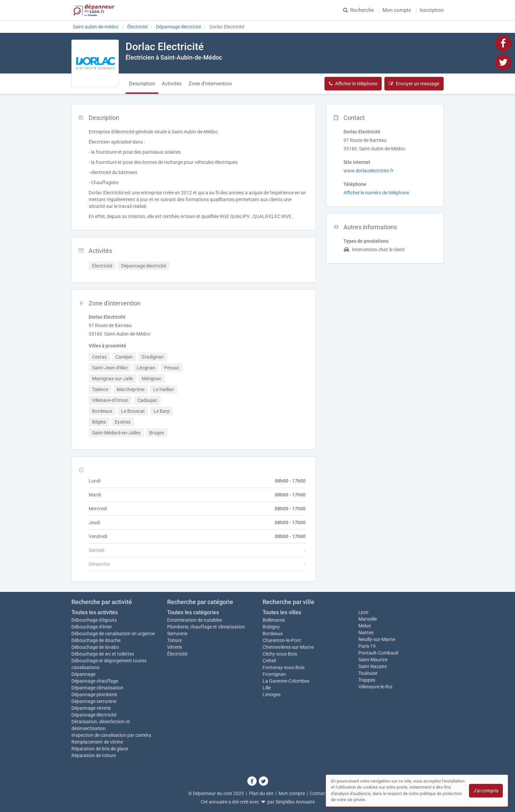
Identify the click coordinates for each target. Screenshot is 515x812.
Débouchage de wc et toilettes (103, 654)
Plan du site (261, 793)
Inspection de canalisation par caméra (111, 735)
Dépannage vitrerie (91, 708)
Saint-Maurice (373, 660)
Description (142, 84)
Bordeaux (273, 634)
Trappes (367, 680)
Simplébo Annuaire (295, 802)
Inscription (432, 10)
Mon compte (397, 10)
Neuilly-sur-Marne (377, 639)
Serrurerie (177, 634)
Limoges (272, 695)
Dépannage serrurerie (94, 701)
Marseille (368, 619)
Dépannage (83, 674)
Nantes (366, 633)
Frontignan (274, 674)
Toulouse (368, 673)
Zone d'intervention (210, 84)
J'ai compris (486, 791)
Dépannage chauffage (95, 681)
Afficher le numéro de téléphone (376, 193)
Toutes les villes (282, 612)
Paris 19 (367, 646)
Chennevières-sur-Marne (288, 647)
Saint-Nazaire (373, 666)
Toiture (174, 640)
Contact (318, 793)
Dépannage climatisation (97, 688)
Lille (267, 688)
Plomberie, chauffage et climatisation (206, 627)
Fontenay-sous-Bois (284, 667)
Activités (172, 84)
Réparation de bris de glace (100, 749)
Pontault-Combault (378, 653)
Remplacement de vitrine (97, 742)
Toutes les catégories (193, 612)
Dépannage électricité (94, 715)
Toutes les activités (95, 612)
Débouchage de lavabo (95, 647)
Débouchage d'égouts (94, 620)
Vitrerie (175, 647)
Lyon (363, 612)
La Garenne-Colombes (286, 681)
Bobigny (271, 627)
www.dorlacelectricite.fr (368, 171)
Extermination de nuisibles (195, 620)
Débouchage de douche (96, 640)
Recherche (359, 10)
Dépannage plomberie (94, 695)
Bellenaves (274, 620)
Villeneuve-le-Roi (375, 687)
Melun (365, 626)
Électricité (177, 654)
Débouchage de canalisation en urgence (113, 634)
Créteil (269, 661)
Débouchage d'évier (92, 627)
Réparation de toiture (94, 755)
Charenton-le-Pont (282, 640)
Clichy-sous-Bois (280, 654)
